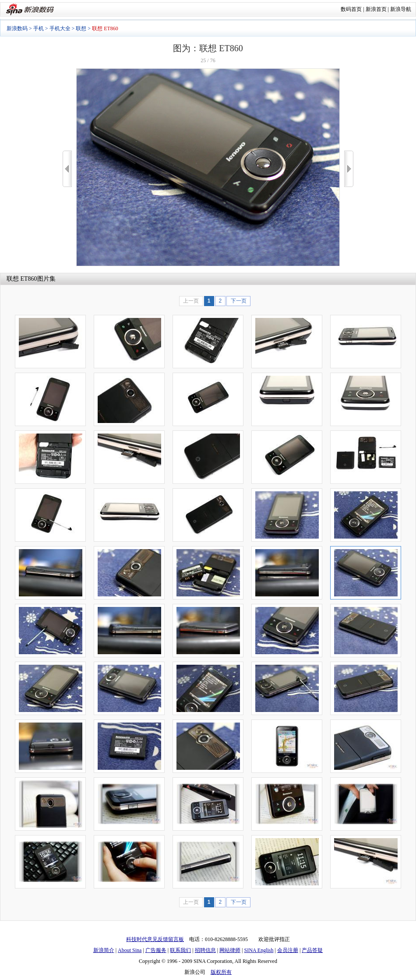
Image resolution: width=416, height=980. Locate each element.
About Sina (130, 950)
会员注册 (288, 950)
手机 (39, 28)
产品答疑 (312, 950)
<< (67, 169)
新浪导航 (401, 9)
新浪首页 (376, 9)
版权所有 (221, 972)
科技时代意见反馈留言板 (155, 939)
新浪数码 (17, 28)
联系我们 (180, 950)
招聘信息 (205, 950)
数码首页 (351, 9)
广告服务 (156, 950)
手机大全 (60, 28)
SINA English (259, 950)
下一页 (239, 301)
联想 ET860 (22, 279)
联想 (81, 28)
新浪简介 (104, 950)
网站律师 (230, 950)
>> (349, 169)
